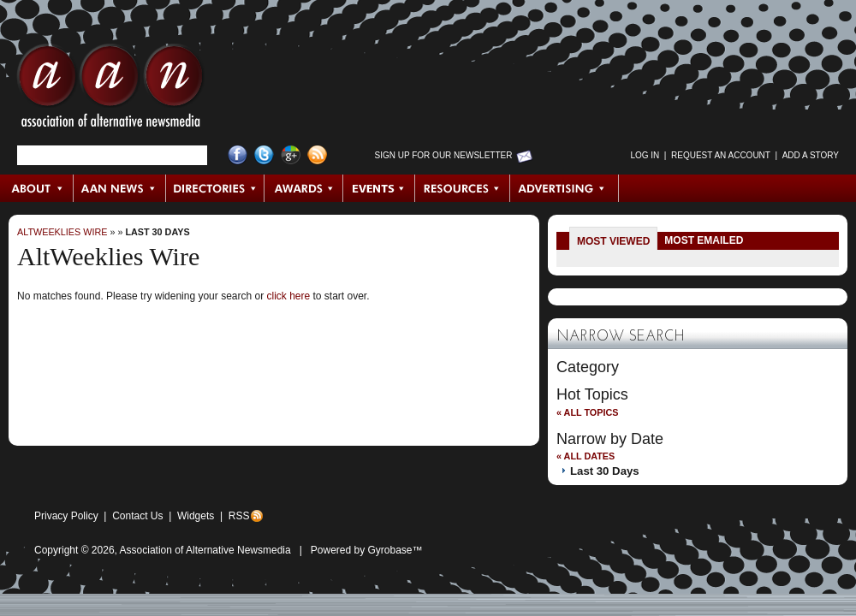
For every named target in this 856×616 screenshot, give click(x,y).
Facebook (238, 155)
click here (288, 296)
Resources (463, 188)
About (37, 188)
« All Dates (586, 456)
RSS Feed (317, 155)
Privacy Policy (66, 516)
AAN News (120, 188)
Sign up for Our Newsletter (444, 155)
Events (379, 188)
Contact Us (137, 516)
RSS (239, 516)
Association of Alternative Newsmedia (205, 550)
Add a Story (811, 155)
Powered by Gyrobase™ (367, 550)
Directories (215, 188)
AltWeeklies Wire (62, 232)
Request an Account (721, 155)
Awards (304, 188)
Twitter (264, 155)
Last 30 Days (157, 232)
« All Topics (587, 412)
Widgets (196, 516)
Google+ (291, 155)
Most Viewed (613, 241)
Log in (645, 155)
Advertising (564, 188)
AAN (110, 90)
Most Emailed (704, 240)
